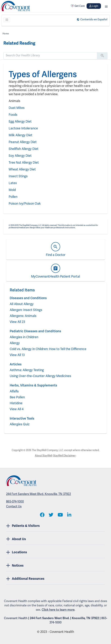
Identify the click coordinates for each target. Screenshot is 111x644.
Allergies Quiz (20, 424)
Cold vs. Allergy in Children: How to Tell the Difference (48, 349)
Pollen (13, 197)
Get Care (78, 6)
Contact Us (14, 506)
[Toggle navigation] (7, 20)
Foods (13, 115)
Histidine (16, 403)
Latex (13, 183)
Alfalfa (14, 391)
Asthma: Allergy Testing (27, 370)
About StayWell (43, 456)
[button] (106, 6)
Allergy (15, 343)
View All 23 (17, 322)
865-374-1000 (15, 501)
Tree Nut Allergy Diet (24, 162)
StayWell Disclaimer (64, 456)
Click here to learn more (58, 610)
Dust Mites (17, 108)
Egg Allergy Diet (20, 121)
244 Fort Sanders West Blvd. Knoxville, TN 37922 (39, 494)
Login (94, 6)
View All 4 (17, 409)
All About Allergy (22, 304)
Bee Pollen (17, 397)
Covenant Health (16, 618)
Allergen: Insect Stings (26, 310)
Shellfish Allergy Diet (24, 149)
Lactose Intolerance (23, 128)
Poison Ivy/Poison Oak (25, 203)
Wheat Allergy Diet (22, 169)
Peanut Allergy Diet (23, 142)
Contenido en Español (94, 19)
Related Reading (19, 43)
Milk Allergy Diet (20, 135)
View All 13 (17, 355)
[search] (50, 55)
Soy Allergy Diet (20, 156)
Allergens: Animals (23, 316)
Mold (12, 190)
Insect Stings (18, 176)
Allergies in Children (24, 337)
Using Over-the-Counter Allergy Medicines (40, 376)
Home (6, 34)
